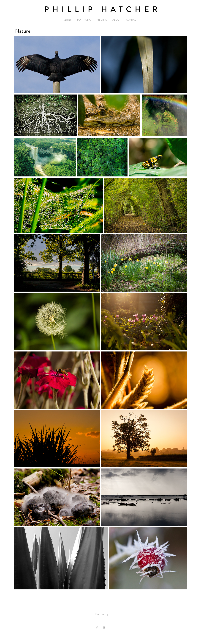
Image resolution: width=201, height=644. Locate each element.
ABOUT (116, 20)
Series (68, 20)
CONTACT (132, 20)
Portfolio (84, 20)
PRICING (102, 20)
